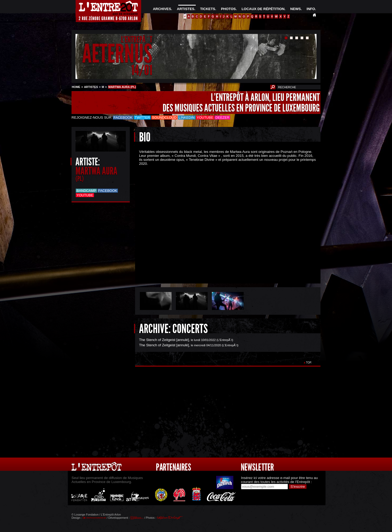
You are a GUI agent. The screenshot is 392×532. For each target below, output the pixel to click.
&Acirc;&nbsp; (224, 220)
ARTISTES (186, 9)
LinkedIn (187, 118)
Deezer (222, 118)
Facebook (123, 118)
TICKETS (208, 9)
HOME (76, 87)
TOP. (309, 363)
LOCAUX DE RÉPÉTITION (263, 9)
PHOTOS (228, 9)
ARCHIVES (162, 9)
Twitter (142, 118)
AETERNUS (117, 54)
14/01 (142, 70)
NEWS (296, 9)
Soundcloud (164, 118)
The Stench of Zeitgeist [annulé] (164, 340)
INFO (311, 9)
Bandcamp (86, 191)
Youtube (205, 118)
